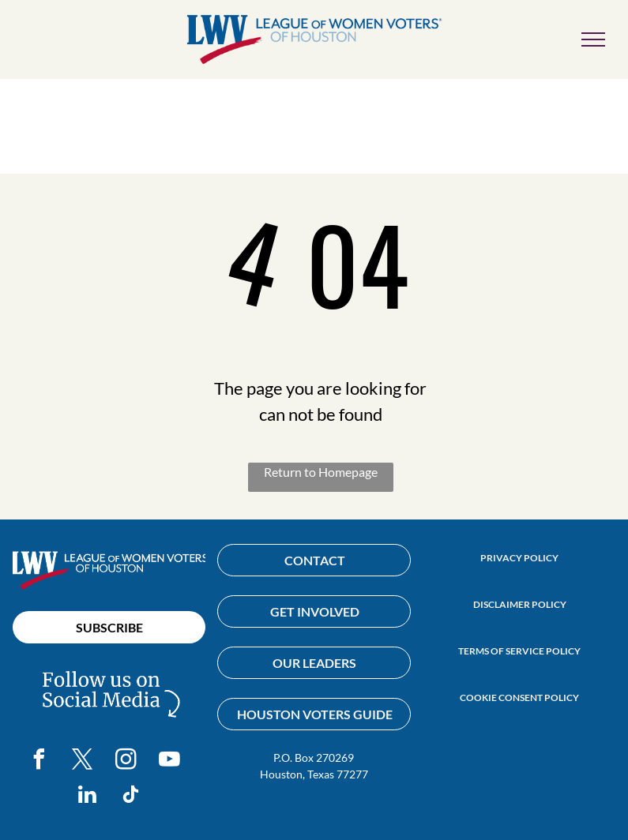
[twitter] (83, 761)
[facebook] (39, 761)
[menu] (593, 39)
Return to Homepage (321, 472)
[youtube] (170, 761)
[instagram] (126, 761)
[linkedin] (88, 797)
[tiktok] (131, 797)
